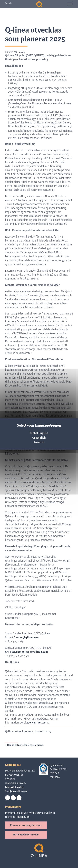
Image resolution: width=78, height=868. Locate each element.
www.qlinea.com (38, 723)
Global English (39, 433)
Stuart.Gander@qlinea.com (22, 638)
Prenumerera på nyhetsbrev (26, 825)
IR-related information (26, 835)
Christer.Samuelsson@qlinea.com (26, 652)
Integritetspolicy (14, 787)
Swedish (39, 442)
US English (39, 438)
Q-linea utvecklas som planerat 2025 (28, 732)
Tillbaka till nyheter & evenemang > (25, 745)
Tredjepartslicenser (16, 791)
